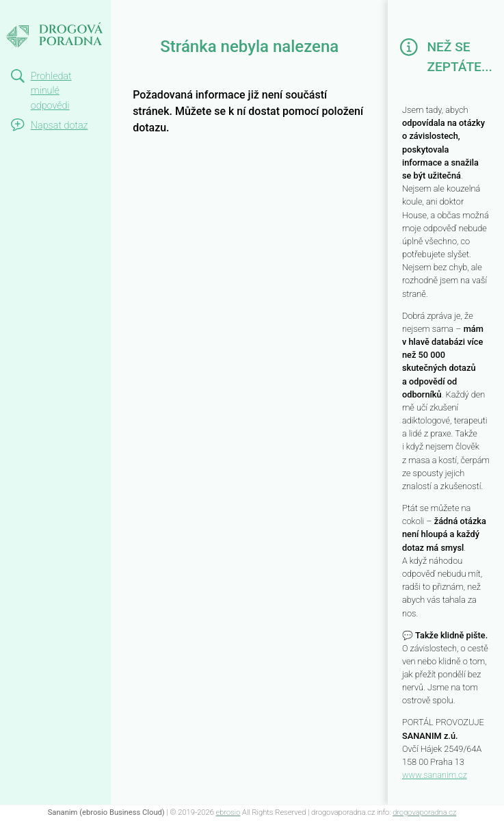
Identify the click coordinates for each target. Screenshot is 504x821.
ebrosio (228, 812)
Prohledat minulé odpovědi (51, 91)
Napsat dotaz (59, 126)
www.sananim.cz (435, 775)
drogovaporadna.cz (424, 812)
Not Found (38, 12)
